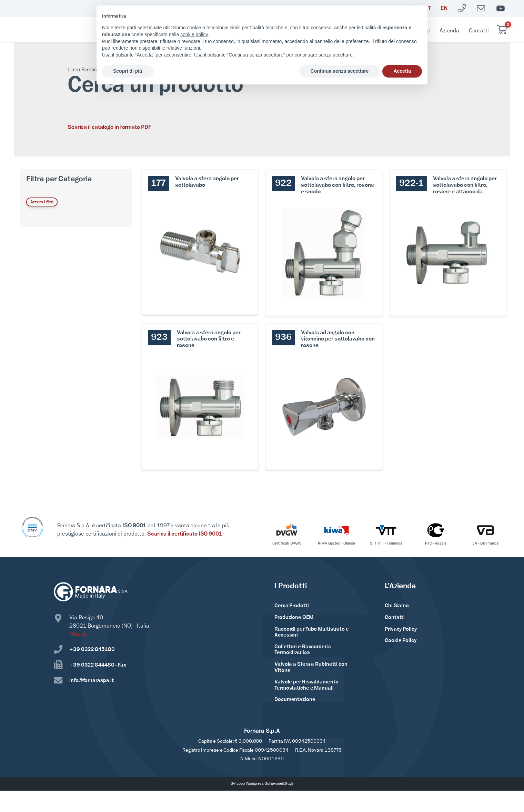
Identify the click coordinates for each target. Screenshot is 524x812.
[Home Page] (57, 30)
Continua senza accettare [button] (340, 71)
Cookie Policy (401, 641)
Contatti (479, 31)
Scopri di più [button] (128, 71)
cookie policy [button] (194, 34)
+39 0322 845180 (84, 649)
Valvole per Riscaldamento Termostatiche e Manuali (306, 685)
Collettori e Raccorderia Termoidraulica (303, 650)
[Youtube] (501, 8)
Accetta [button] (402, 71)
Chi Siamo (397, 606)
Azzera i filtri (42, 202)
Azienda (449, 31)
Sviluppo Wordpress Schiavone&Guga (262, 784)
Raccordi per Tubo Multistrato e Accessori (312, 632)
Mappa (78, 634)
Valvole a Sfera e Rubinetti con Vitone (311, 668)
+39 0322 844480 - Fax (90, 665)
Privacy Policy (401, 629)
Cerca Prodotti (292, 606)
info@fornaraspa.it (84, 681)
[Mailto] (481, 8)
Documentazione (295, 700)
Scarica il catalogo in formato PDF (109, 127)
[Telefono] (462, 8)
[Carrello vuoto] (502, 29)
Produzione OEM (294, 618)
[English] (444, 8)
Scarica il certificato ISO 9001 (185, 534)
